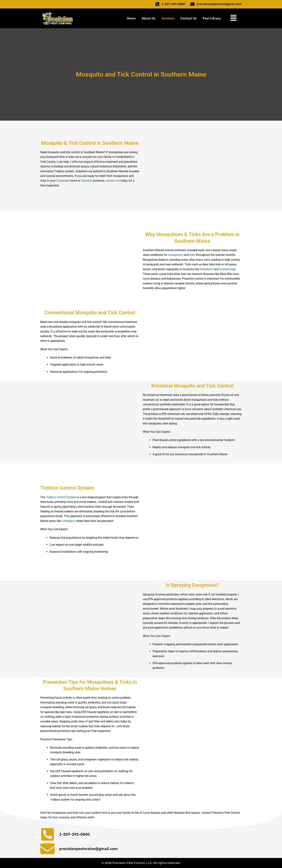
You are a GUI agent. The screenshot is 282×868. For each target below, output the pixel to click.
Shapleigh (63, 181)
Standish (87, 181)
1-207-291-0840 (173, 4)
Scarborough (228, 269)
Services (168, 18)
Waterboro (207, 269)
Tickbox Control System (61, 497)
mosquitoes (175, 255)
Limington (68, 521)
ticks (192, 255)
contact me (113, 181)
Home (131, 18)
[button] (232, 19)
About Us (149, 18)
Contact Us (188, 18)
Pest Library (212, 18)
